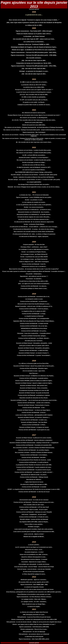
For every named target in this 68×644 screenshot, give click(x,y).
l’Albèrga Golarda (43, 477)
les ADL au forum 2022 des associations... (34, 155)
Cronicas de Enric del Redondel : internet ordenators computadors (34, 440)
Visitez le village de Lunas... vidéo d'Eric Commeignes (34, 262)
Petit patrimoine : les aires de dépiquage (34, 632)
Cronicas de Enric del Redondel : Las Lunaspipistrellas (34, 319)
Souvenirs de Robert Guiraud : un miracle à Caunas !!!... (34, 353)
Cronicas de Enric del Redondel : (24, 472)
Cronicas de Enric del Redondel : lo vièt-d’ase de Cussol (34, 492)
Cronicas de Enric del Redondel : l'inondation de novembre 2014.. (34, 445)
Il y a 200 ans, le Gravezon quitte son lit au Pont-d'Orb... (34, 363)
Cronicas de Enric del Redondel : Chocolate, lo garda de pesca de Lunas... (34, 502)
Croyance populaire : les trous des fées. (34, 245)
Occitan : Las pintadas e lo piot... (34, 200)
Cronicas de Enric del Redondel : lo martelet (34, 487)
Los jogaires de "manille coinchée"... (43, 472)
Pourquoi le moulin (20, 90)
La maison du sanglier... (34, 607)
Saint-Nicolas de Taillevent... (34, 480)
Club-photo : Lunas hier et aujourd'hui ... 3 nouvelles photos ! (34, 333)
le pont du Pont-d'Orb (33, 617)
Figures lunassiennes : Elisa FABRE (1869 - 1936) (34, 585)
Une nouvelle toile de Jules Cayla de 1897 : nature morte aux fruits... (34, 39)
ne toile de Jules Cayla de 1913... (36, 74)
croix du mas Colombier (44, 569)
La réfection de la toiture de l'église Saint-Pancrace (34, 612)
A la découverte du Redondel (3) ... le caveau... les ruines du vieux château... (34, 229)
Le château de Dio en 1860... (34, 25)
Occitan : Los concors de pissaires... (34, 207)
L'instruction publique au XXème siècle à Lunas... (34, 289)
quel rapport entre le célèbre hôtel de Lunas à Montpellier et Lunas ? (37, 624)
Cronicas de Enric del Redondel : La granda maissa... (34, 378)
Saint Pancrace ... (34, 373)
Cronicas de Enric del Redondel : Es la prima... (34, 331)
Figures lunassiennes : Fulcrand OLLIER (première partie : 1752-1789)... (34, 66)
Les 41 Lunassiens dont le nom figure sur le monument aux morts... (34, 547)
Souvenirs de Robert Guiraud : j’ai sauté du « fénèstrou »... (34, 417)
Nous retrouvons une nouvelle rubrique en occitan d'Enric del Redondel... (34, 232)
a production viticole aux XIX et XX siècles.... (34, 85)
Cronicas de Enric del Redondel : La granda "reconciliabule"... (34, 355)
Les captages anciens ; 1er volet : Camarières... (34, 602)
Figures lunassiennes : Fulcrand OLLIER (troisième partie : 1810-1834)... (34, 52)
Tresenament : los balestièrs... (34, 279)
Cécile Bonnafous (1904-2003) (41, 627)
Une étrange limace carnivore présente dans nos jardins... (34, 184)
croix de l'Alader (33, 567)
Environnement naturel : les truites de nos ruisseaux (34, 500)
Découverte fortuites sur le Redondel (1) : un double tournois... (34, 214)
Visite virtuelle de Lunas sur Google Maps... (34, 604)
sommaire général (34, 9)
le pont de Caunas (46, 617)
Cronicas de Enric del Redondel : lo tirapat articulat (34, 324)
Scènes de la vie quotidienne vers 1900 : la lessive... (34, 554)
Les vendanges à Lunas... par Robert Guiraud (33, 259)
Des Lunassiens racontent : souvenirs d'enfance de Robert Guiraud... (34, 453)
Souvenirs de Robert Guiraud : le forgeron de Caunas (34, 427)
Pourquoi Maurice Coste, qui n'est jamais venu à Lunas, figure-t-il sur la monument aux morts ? (34, 115)
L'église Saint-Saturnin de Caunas (34, 482)
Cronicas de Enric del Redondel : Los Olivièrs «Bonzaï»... (34, 338)
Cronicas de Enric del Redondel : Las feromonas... (34, 301)
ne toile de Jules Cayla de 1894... (36, 61)
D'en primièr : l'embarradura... (34, 274)
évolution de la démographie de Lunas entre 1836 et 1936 (41, 619)
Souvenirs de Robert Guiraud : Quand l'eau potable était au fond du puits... (34, 366)
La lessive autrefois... (34, 545)
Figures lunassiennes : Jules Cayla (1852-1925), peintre (34, 639)
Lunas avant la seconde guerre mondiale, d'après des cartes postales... (34, 529)
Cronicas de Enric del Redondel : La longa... (34, 314)
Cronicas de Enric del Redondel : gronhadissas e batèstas (34, 395)
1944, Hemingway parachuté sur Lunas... (34, 615)
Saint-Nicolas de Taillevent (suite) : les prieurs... (34, 475)
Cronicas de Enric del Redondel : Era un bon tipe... (34, 326)
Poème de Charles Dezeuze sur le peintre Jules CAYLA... (34, 34)
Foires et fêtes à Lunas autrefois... (34, 524)
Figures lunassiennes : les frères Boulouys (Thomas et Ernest (34, 597)
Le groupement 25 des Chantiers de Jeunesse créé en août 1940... (34, 465)
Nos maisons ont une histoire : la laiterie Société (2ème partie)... (34, 153)
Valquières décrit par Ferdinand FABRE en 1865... (34, 44)
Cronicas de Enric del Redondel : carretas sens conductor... (34, 403)
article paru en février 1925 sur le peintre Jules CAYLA (34, 346)
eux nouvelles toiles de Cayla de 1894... (37, 95)
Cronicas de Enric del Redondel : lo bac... (34, 408)
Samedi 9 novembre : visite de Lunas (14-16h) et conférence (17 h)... (34, 306)
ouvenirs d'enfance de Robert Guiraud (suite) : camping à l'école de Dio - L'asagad (33, 443)
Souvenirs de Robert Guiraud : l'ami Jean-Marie (34, 422)
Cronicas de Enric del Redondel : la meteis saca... (34, 420)
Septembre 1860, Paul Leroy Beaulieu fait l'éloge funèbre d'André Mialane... (34, 321)
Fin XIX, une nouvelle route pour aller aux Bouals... (34, 100)
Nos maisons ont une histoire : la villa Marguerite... (34, 118)
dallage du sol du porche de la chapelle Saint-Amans (47, 622)
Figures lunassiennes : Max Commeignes (34, 132)
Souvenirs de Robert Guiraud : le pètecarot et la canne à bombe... (34, 438)
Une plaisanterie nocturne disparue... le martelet (34, 559)
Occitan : (24, 252)
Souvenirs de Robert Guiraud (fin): (31, 336)
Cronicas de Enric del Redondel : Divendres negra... (34, 368)
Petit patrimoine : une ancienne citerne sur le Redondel (34, 634)
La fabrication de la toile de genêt (34, 637)
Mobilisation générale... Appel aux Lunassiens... (34, 580)
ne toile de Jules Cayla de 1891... (36, 69)
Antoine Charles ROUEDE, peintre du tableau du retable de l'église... (34, 381)
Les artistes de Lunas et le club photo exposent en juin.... (34, 219)
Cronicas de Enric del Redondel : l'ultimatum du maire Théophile (34, 512)
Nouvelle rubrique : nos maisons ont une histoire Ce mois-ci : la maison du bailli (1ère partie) (34, 180)
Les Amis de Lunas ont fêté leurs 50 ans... (34, 165)
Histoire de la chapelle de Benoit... (34, 537)
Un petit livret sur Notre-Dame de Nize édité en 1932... (34, 281)
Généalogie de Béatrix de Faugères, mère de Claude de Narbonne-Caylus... (34, 47)
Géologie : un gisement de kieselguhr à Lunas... (34, 71)
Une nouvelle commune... (34, 58)
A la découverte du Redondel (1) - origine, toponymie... (34, 236)
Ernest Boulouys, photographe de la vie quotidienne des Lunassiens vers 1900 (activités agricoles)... (34, 592)
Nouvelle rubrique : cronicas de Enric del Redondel (34, 519)
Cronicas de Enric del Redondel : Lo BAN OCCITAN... (34, 350)
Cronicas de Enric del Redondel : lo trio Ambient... (34, 455)
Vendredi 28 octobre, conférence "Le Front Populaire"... (34, 158)
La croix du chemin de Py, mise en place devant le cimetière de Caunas (34, 589)
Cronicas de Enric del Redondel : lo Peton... (34, 425)
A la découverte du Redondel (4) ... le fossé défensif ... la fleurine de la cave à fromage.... (34, 227)
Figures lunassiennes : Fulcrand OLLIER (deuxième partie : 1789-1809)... (34, 55)
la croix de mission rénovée (24, 622)
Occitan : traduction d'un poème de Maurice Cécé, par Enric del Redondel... (34, 177)
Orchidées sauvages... (34, 527)
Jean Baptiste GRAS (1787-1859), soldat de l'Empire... (34, 522)
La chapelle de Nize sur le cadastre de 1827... (34, 311)
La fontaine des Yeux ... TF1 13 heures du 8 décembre (34, 195)
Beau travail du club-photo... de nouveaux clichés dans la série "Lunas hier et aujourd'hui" (34, 269)
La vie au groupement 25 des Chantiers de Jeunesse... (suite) (34, 460)
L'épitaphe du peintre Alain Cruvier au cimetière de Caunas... (34, 105)
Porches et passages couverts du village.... (34, 162)
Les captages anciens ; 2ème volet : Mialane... (34, 599)
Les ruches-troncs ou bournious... (34, 42)
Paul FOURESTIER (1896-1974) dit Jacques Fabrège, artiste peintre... (34, 172)
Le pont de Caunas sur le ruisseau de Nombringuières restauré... (34, 92)
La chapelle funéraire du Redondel (34, 316)
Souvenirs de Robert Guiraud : (22, 376)
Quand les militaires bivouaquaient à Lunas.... (34, 557)
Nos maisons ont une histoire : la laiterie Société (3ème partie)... (34, 150)
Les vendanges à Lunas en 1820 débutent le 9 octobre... (34, 249)
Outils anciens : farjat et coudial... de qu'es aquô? (34, 510)
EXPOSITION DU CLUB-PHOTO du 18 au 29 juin (34, 328)
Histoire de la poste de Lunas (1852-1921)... (34, 125)
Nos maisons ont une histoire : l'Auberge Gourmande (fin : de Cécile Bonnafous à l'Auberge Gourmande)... (34, 127)
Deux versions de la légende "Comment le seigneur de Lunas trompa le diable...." (34, 20)
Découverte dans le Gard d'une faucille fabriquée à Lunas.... (34, 304)
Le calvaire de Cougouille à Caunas (34, 587)
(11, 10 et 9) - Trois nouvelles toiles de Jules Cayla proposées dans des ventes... (34, 120)
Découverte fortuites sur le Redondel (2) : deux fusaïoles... (34, 212)
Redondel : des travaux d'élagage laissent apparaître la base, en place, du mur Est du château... (34, 187)
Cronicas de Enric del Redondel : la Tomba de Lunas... (34, 517)
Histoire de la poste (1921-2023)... (34, 122)
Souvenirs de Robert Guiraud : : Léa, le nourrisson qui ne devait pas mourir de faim (34, 400)
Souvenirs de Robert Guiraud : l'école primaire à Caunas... (34, 405)
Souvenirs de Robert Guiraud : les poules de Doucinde (34, 393)
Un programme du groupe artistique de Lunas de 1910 (34, 390)
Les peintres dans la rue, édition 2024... (34, 87)
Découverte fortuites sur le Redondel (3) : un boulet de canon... (34, 210)
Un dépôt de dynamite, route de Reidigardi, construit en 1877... (34, 167)
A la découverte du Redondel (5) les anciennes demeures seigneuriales (34, 222)
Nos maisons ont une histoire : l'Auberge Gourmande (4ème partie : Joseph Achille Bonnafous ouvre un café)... (34, 130)
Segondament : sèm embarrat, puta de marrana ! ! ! (34, 276)
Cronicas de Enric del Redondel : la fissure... (34, 413)
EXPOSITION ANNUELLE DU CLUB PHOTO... (34, 267)
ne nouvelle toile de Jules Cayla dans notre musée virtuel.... (36, 142)
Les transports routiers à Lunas (34, 299)
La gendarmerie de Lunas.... (34, 15)
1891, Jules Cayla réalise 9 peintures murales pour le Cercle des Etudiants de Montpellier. (34, 23)
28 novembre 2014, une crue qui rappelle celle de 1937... (34, 582)
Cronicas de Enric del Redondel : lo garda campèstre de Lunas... (34, 467)
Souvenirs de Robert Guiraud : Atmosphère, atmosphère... (32, 343)
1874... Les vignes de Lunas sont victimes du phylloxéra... (34, 284)
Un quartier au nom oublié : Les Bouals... (34, 102)
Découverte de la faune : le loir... (34, 550)
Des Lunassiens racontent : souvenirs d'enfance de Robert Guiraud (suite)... (34, 448)
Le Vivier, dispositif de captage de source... (34, 574)
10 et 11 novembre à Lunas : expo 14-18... (34, 371)
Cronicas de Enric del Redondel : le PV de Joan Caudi (34, 507)
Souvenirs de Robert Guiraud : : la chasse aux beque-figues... (34, 410)
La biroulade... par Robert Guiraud (34, 36)
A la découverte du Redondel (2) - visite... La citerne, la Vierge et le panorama (34, 234)
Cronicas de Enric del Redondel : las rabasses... (34, 286)
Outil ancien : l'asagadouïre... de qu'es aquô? (34, 514)
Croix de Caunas (19, 567)
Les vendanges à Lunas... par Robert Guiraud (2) (34, 254)
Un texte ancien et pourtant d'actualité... (34, 572)
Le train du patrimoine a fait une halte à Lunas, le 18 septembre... (34, 205)
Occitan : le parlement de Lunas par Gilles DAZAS (34, 257)
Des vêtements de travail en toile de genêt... (34, 113)
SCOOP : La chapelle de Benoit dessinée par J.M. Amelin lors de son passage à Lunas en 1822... (34, 489)
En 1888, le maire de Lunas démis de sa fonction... (34, 82)
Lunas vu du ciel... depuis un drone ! (34, 534)
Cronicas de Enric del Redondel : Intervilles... (34, 457)
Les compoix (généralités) (34, 182)
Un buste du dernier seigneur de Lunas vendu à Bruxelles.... (34, 217)
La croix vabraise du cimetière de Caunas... (34, 202)
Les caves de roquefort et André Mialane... (34, 170)
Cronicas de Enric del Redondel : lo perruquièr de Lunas (34, 430)
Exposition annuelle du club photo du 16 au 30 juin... (34, 398)
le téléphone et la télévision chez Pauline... (43, 376)
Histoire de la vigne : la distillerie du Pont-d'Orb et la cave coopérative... (34, 50)
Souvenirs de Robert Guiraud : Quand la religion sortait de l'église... (34, 383)
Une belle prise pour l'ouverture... (34, 341)
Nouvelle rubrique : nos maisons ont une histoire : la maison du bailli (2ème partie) (34, 175)
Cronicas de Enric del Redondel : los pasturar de (34, 470)
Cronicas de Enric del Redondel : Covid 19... (34, 264)
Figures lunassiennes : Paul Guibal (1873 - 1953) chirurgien (34, 31)
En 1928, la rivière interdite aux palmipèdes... (34, 97)
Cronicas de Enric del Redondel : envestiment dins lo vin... (34, 297)
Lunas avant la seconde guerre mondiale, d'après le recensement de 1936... (34, 532)
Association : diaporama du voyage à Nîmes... (34, 562)
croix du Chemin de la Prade (46, 567)
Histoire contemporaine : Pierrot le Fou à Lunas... (34, 629)
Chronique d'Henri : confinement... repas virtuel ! (34, 247)
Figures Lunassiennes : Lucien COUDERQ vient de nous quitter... (34, 197)
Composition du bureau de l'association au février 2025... (34, 63)
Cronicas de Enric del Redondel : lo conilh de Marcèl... (34, 462)
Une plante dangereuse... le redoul (34, 552)
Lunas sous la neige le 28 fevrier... (25, 415)
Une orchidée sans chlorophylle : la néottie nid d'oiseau (34, 564)
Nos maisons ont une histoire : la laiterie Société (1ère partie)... (34, 160)
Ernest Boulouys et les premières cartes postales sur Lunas (34, 594)
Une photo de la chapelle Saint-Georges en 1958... (34, 484)
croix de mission (32, 569)
